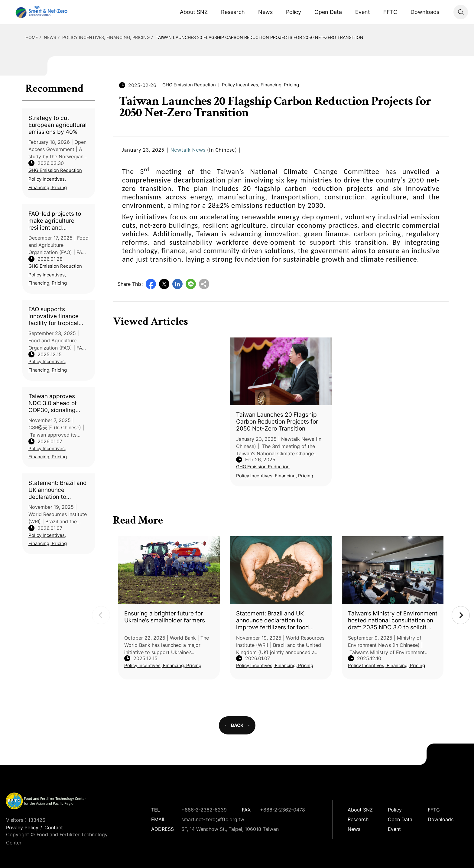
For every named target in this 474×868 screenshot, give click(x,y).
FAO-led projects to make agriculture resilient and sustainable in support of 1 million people (55, 221)
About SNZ (194, 12)
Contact (54, 828)
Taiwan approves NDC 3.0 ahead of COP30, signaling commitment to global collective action (58, 403)
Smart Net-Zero (41, 12)
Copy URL (204, 284)
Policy (294, 12)
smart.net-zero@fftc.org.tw (213, 819)
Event (363, 12)
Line (191, 284)
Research (233, 12)
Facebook (151, 284)
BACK (237, 725)
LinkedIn (177, 284)
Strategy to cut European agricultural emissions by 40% (58, 125)
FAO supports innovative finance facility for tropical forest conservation (55, 316)
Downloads (425, 12)
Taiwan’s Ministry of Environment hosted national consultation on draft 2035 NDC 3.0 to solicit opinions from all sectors (393, 620)
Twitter (164, 284)
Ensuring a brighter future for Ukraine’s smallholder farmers (165, 617)
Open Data (328, 12)
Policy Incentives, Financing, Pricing (106, 37)
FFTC (390, 12)
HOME (32, 37)
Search (461, 12)
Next (461, 615)
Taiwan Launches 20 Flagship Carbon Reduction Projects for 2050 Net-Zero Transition (260, 37)
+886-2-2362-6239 (204, 810)
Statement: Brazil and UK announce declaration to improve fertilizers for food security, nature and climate (58, 490)
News (265, 12)
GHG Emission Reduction (55, 170)
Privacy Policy (22, 828)
